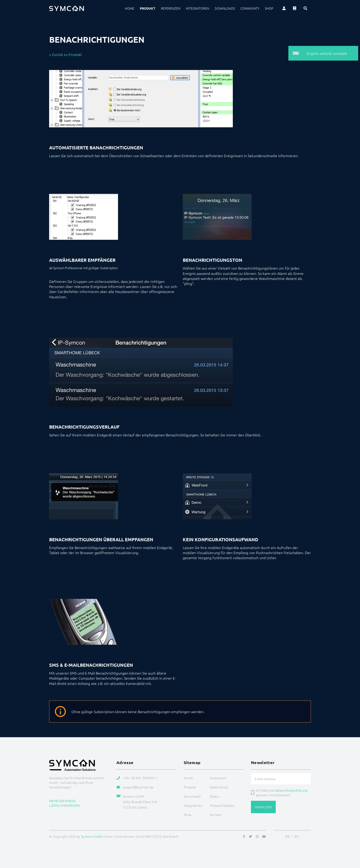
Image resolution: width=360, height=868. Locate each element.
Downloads (225, 8)
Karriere (216, 815)
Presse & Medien (222, 805)
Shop (269, 8)
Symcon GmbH (92, 836)
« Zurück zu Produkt (65, 54)
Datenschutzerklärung (291, 790)
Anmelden (263, 807)
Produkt (148, 8)
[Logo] (67, 8)
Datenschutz (219, 787)
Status (214, 796)
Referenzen (171, 8)
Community (250, 8)
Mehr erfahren (63, 801)
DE (288, 836)
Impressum (218, 778)
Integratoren (198, 8)
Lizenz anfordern (65, 805)
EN (297, 836)
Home (130, 8)
